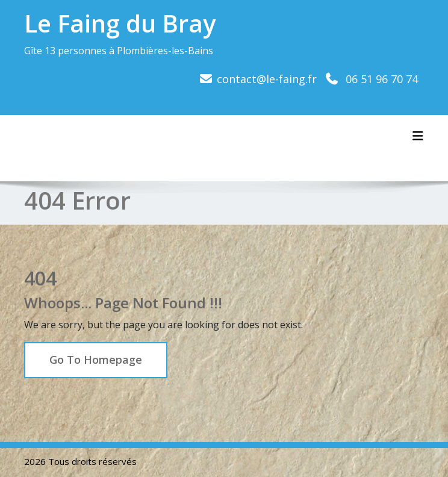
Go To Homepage (96, 360)
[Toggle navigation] (418, 136)
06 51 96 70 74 (382, 79)
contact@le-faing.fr (267, 79)
